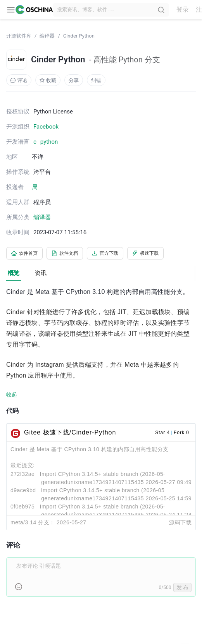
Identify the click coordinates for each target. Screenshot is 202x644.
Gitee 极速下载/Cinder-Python (70, 432)
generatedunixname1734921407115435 (92, 482)
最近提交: (22, 465)
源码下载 (180, 522)
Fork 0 (181, 433)
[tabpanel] (101, 446)
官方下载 (105, 253)
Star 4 (162, 433)
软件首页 (24, 253)
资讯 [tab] (41, 273)
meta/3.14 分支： (33, 522)
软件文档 (65, 253)
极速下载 (145, 253)
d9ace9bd (23, 490)
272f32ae (22, 474)
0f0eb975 (22, 507)
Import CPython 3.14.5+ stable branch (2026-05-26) (107, 474)
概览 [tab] (14, 273)
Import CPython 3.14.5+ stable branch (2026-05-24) (108, 490)
